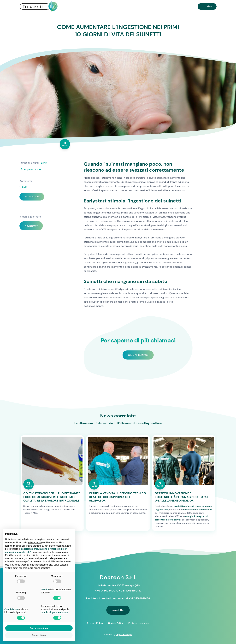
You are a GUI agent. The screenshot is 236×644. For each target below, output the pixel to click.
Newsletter (31, 226)
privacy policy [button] (35, 543)
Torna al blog (32, 197)
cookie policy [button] (61, 552)
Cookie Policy (116, 623)
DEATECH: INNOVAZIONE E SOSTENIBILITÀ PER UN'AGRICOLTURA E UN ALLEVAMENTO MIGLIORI (182, 497)
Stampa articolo (31, 169)
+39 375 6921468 (138, 355)
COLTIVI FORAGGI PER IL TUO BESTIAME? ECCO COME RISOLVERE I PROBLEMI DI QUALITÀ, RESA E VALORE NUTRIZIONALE (52, 497)
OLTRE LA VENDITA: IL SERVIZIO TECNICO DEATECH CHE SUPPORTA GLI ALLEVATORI (117, 497)
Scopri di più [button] (39, 635)
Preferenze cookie (139, 623)
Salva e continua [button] (39, 628)
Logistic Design (124, 634)
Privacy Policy (95, 623)
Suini (25, 187)
